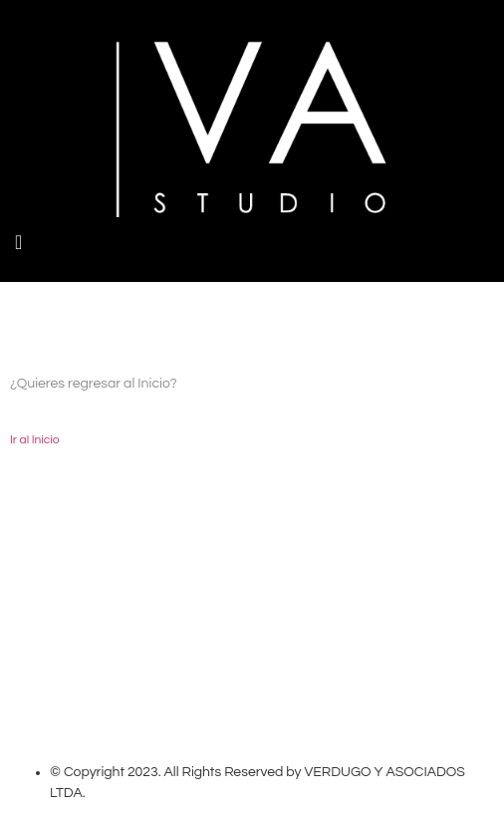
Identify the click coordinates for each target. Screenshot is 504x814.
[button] (18, 242)
